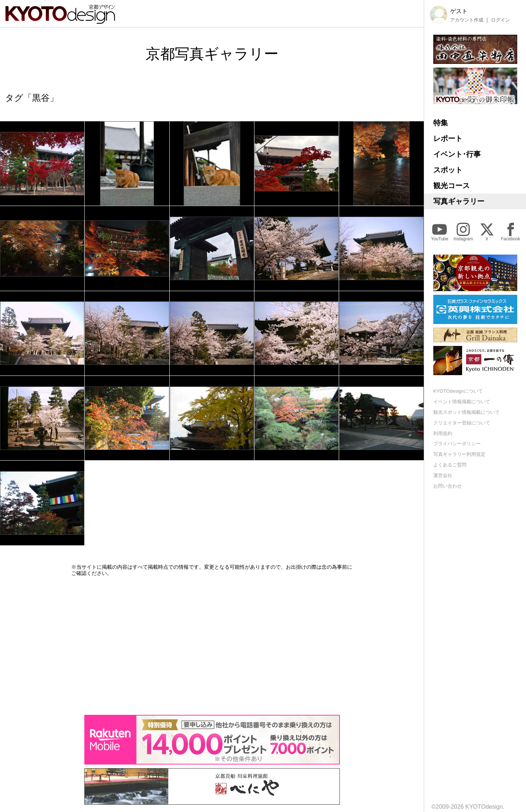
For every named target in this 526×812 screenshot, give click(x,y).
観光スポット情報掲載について (467, 412)
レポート (448, 138)
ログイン (500, 20)
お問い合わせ (448, 486)
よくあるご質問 (450, 465)
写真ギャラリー (459, 201)
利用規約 (443, 433)
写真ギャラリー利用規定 (459, 454)
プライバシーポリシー (457, 444)
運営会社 (443, 475)
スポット (448, 170)
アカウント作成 (467, 20)
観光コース (452, 186)
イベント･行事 (457, 154)
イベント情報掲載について (462, 402)
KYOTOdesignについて (458, 391)
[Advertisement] (212, 645)
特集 (441, 123)
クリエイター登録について (462, 423)
